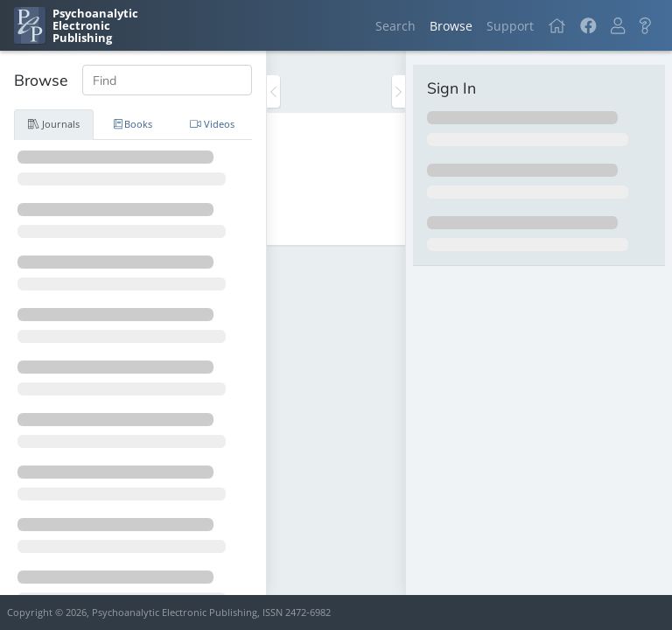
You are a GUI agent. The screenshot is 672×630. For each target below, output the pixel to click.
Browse (451, 26)
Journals (54, 124)
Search (395, 26)
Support (510, 26)
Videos (212, 124)
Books (133, 124)
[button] (618, 26)
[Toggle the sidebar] (273, 91)
